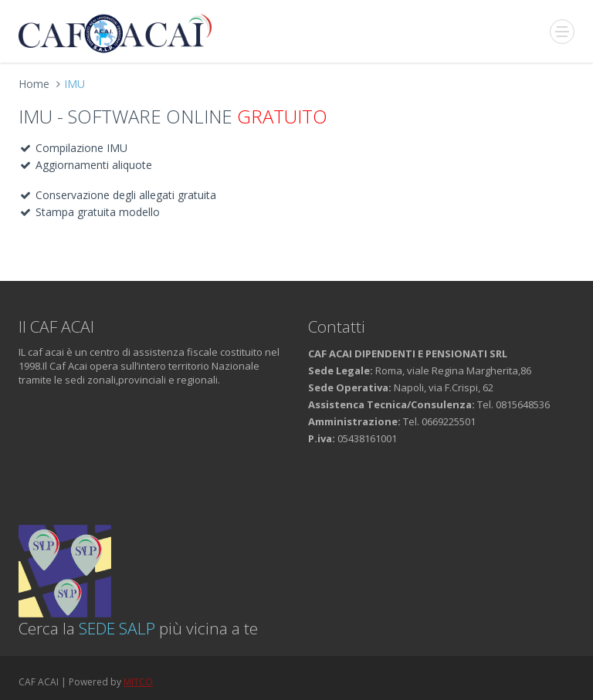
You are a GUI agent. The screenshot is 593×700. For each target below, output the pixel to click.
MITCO (138, 682)
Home (34, 84)
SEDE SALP (117, 628)
